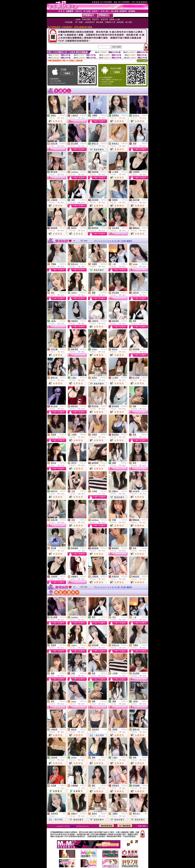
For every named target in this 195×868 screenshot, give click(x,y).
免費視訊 (63, 115)
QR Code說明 (142, 61)
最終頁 (129, 241)
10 (113, 241)
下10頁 (123, 241)
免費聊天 (104, 491)
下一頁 (117, 241)
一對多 (105, 729)
